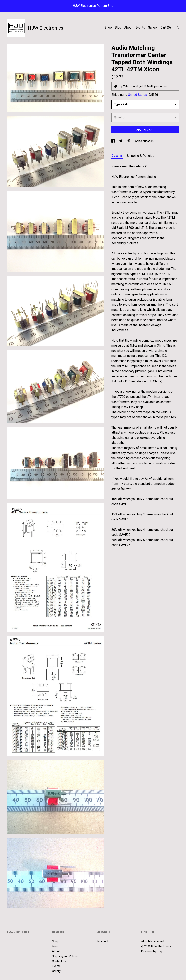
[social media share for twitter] (121, 141)
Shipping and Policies (65, 956)
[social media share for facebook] (113, 141)
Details (117, 156)
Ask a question (144, 141)
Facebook (103, 941)
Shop (108, 27)
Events (140, 27)
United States (138, 95)
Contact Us (59, 961)
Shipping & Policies (141, 156)
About (128, 27)
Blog (118, 27)
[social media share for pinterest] (129, 141)
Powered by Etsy (152, 951)
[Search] (177, 28)
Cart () (166, 27)
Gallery (153, 27)
